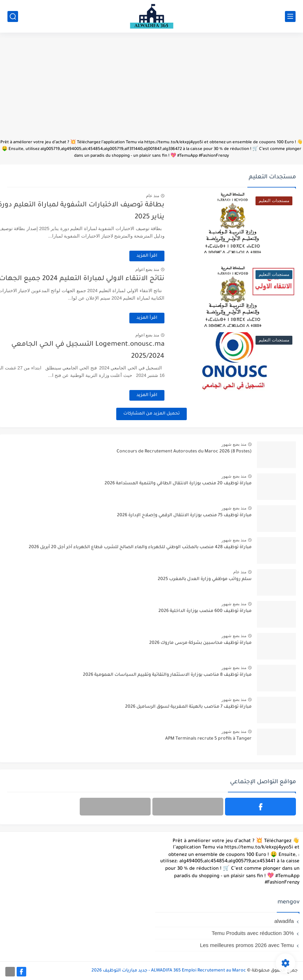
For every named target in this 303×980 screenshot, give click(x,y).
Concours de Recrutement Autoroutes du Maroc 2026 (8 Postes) (184, 452)
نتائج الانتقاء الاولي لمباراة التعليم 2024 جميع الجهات (102, 279)
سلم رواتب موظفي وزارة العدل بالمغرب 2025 (205, 579)
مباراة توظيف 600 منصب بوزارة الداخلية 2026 (205, 611)
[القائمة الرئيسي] (290, 16)
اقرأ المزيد (167, 256)
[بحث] (13, 16)
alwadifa (284, 921)
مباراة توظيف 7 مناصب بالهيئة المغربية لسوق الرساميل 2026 (188, 707)
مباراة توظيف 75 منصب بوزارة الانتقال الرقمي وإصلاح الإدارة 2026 (184, 516)
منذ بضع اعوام (167, 269)
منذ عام (172, 196)
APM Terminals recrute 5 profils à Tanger (208, 739)
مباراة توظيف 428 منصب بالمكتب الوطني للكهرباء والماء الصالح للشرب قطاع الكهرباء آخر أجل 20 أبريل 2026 (140, 547)
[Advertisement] (151, 89)
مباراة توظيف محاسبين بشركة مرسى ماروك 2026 (200, 643)
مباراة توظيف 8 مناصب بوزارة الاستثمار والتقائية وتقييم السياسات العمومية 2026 (167, 675)
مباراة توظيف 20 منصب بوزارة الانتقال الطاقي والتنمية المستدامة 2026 (178, 484)
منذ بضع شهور (234, 444)
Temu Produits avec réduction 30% (253, 933)
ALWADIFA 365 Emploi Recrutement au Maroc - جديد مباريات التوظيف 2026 (169, 971)
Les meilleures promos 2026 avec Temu (247, 945)
